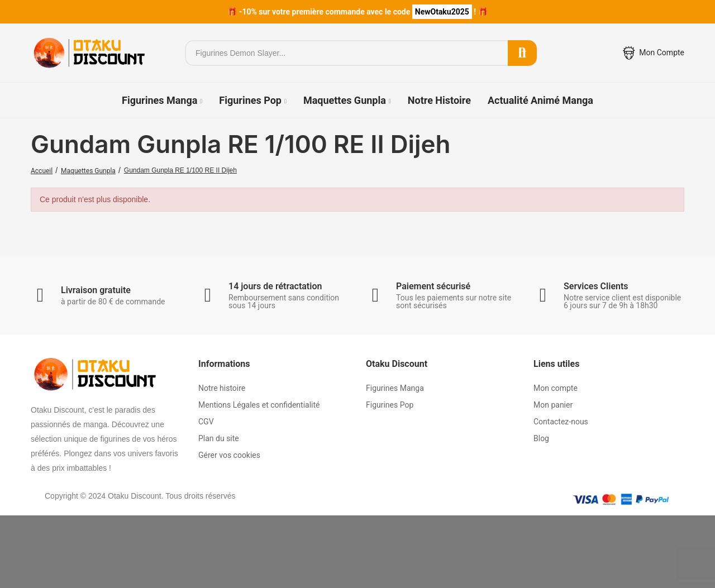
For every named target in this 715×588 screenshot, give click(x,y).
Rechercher (522, 53)
